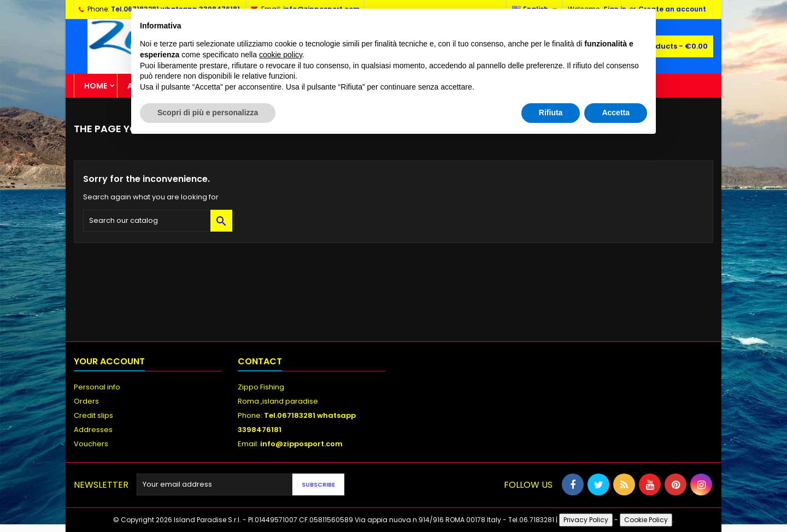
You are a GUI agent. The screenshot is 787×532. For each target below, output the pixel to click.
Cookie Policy (646, 520)
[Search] (158, 221)
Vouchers (91, 444)
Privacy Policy (586, 520)
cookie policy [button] (281, 55)
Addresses (93, 430)
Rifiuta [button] (551, 113)
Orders (86, 401)
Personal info (97, 387)
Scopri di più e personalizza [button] (208, 113)
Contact (260, 361)
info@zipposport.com (301, 444)
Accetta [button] (616, 113)
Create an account (672, 9)
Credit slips (93, 415)
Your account (109, 361)
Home (96, 86)
